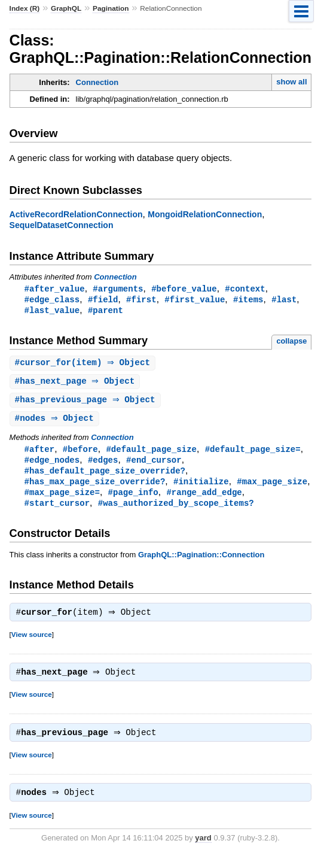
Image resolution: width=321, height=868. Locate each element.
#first (141, 300)
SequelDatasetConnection (62, 225)
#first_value (195, 300)
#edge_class (52, 300)
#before (80, 453)
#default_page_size (151, 453)
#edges (103, 465)
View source (32, 643)
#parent (106, 312)
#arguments (118, 289)
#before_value (184, 289)
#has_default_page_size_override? (105, 476)
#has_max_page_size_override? (95, 488)
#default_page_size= (253, 453)
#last (284, 300)
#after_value (55, 289)
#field (103, 300)
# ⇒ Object (77, 384)
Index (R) (25, 8)
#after (40, 453)
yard (203, 850)
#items (248, 300)
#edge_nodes (52, 465)
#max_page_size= (62, 499)
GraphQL (66, 8)
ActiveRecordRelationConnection (76, 214)
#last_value (52, 312)
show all (291, 82)
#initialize (201, 488)
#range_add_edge (204, 499)
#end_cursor (154, 465)
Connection (97, 82)
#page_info (133, 499)
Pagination (111, 8)
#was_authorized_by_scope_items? (176, 510)
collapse (291, 343)
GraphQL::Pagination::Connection (201, 562)
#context (245, 289)
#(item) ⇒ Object (84, 365)
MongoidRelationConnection (205, 214)
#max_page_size (272, 488)
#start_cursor (57, 510)
